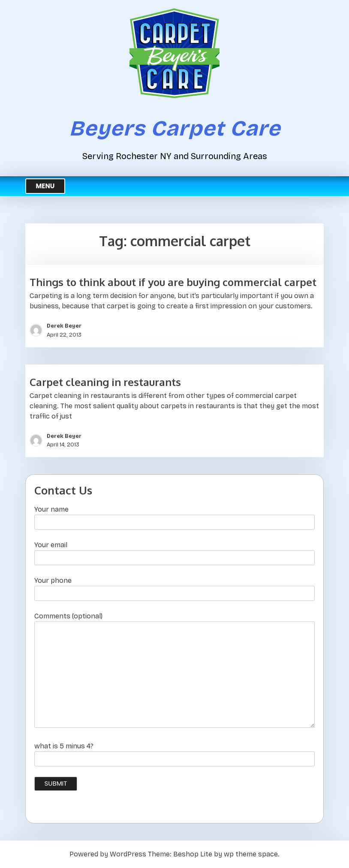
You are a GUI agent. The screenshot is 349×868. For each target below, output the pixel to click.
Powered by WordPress (108, 854)
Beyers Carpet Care (175, 128)
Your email (174, 551)
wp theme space (251, 854)
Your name (174, 516)
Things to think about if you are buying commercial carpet (173, 282)
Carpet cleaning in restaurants (105, 382)
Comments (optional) (174, 671)
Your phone (174, 587)
